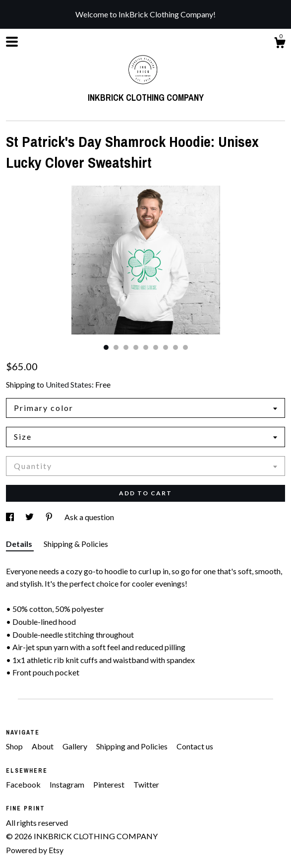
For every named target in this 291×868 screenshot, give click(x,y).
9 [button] (185, 347)
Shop (15, 746)
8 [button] (175, 347)
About (43, 746)
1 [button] (106, 347)
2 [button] (116, 347)
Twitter (146, 784)
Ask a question (89, 517)
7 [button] (166, 347)
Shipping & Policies (76, 544)
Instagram (68, 784)
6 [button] (156, 347)
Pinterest (110, 784)
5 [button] (146, 347)
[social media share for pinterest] (50, 517)
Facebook (24, 784)
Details (20, 544)
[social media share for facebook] (11, 517)
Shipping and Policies (133, 746)
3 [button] (126, 347)
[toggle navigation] (12, 42)
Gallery (76, 746)
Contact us (195, 746)
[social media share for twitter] (30, 517)
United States (69, 384)
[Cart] (280, 44)
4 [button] (136, 347)
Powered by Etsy (35, 850)
